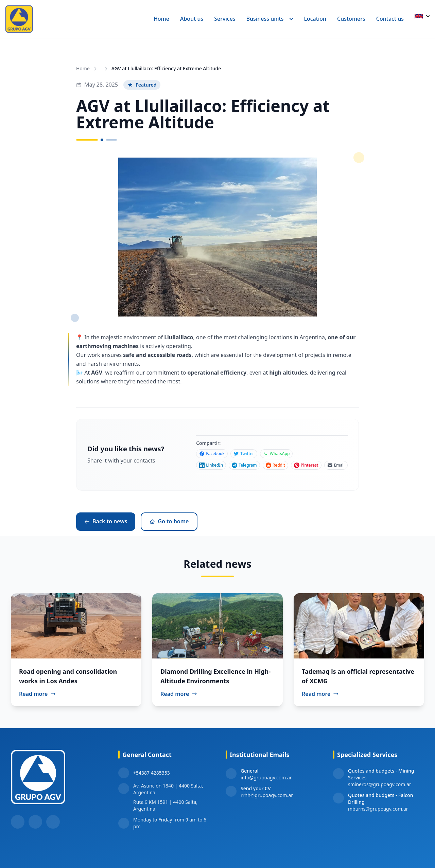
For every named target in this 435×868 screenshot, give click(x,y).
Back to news (106, 521)
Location (315, 19)
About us (192, 19)
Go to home (169, 521)
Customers (351, 19)
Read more (37, 694)
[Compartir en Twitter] (244, 454)
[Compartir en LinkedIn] (211, 465)
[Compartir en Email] (336, 465)
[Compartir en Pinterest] (306, 465)
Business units (270, 19)
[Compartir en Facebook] (212, 454)
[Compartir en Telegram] (244, 465)
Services (225, 19)
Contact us (390, 19)
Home (161, 19)
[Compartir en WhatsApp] (276, 454)
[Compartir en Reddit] (275, 465)
